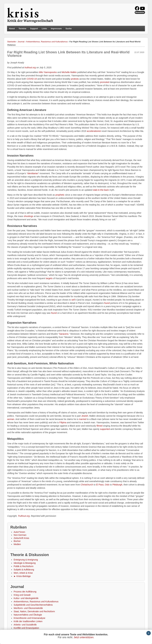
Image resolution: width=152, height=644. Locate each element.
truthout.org (30, 67)
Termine (22, 29)
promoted (105, 82)
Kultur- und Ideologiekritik (26, 598)
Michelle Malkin (69, 72)
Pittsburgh (117, 485)
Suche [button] (69, 29)
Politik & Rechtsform (24, 566)
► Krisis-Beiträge (22, 576)
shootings (29, 216)
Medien (17, 544)
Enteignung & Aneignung (26, 560)
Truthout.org (24, 516)
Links (44, 29)
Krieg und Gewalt (22, 595)
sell (73, 300)
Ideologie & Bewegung (25, 563)
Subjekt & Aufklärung (24, 570)
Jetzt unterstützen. (84, 637)
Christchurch (87, 485)
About (12, 29)
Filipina (63, 422)
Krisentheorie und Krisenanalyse (29, 618)
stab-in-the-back (101, 190)
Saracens (64, 334)
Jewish (85, 416)
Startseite (12, 42)
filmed (100, 426)
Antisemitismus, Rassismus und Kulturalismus (47, 42)
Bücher (17, 541)
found (107, 303)
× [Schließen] (148, 633)
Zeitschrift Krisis (21, 538)
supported (105, 429)
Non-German (20, 535)
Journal (21, 42)
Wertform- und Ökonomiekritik (28, 608)
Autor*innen (19, 532)
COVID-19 (32, 79)
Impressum (56, 29)
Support (34, 29)
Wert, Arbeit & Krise (23, 573)
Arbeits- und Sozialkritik (25, 625)
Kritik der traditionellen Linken (28, 621)
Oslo (107, 485)
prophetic (60, 195)
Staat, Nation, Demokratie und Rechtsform (34, 611)
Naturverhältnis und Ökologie (28, 615)
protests (75, 79)
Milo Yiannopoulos (48, 72)
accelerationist (94, 131)
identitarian (33, 173)
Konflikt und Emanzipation (26, 628)
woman (11, 419)
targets (49, 278)
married (83, 419)
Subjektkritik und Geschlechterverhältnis (33, 605)
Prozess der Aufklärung (25, 592)
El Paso (100, 485)
